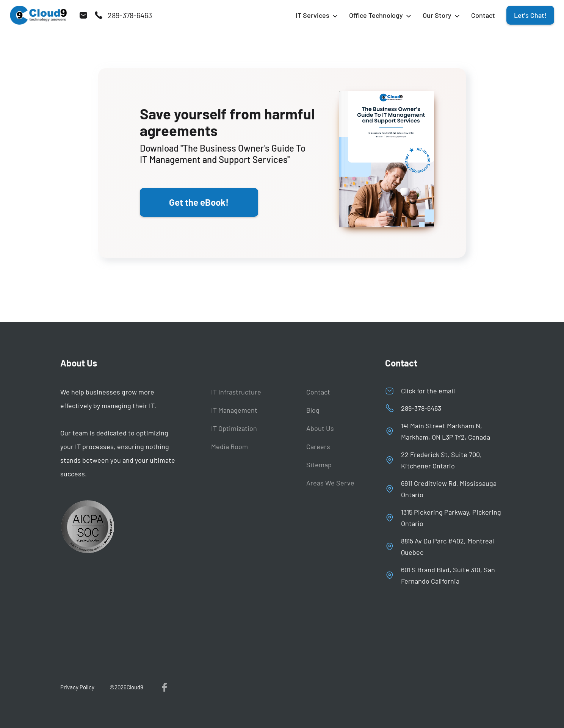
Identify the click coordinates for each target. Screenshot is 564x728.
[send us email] (83, 15)
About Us (320, 428)
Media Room (230, 446)
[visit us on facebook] (165, 687)
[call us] (123, 15)
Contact (483, 15)
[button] (317, 15)
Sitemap (319, 465)
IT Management (234, 410)
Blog (313, 410)
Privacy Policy (77, 687)
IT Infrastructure (236, 392)
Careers (318, 446)
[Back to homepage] (38, 15)
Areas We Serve (330, 483)
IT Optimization (234, 428)
